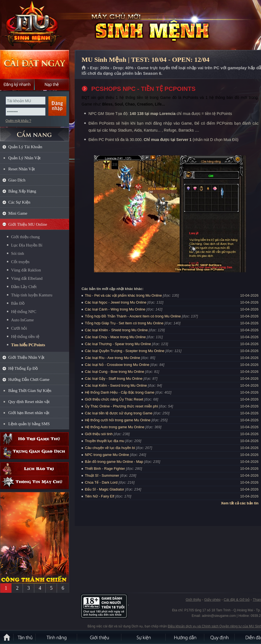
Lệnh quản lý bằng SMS (29, 424)
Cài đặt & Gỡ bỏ (237, 600)
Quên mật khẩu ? (18, 121)
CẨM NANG (35, 132)
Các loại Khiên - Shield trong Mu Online (116, 330)
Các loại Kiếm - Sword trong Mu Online (116, 385)
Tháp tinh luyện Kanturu (32, 295)
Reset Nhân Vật (22, 169)
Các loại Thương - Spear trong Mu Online (118, 344)
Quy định (220, 637)
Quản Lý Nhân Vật (24, 158)
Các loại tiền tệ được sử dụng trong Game (119, 413)
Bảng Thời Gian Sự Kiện (30, 391)
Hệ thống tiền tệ (25, 337)
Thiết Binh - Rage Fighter (105, 469)
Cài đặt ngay (35, 64)
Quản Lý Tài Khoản (25, 147)
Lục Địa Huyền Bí (27, 245)
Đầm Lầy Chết (24, 287)
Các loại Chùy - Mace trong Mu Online (115, 337)
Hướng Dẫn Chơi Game (29, 379)
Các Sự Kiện (19, 202)
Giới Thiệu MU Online (28, 224)
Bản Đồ (18, 303)
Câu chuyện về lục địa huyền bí (110, 448)
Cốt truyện (20, 262)
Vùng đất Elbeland (27, 278)
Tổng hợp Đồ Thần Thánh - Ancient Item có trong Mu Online (133, 316)
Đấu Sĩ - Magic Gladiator (105, 489)
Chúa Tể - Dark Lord (101, 482)
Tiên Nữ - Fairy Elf (100, 496)
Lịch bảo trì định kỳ (35, 469)
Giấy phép (212, 600)
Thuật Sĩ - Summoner (102, 475)
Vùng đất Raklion (26, 270)
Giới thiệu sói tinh (99, 434)
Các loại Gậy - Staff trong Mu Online (114, 379)
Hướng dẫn (185, 637)
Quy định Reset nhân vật (29, 402)
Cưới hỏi (19, 328)
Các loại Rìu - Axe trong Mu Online (113, 358)
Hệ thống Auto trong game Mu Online (115, 427)
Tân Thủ (25, 637)
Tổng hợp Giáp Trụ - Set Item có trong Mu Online (124, 323)
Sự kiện (144, 637)
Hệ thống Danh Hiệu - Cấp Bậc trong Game (120, 392)
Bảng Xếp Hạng (22, 191)
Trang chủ (84, 68)
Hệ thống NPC (24, 312)
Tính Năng (57, 637)
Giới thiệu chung (25, 237)
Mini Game (18, 213)
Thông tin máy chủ (35, 482)
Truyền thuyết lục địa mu (105, 441)
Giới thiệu (193, 600)
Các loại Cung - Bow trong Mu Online (114, 372)
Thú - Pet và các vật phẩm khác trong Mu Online (123, 295)
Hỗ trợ (35, 439)
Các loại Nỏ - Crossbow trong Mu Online (117, 365)
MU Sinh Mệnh (40, 25)
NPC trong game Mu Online (107, 455)
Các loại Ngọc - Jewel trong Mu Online (116, 302)
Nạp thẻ (52, 84)
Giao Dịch (17, 180)
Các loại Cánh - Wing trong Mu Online (115, 309)
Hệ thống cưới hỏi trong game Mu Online (118, 420)
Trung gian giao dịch (35, 452)
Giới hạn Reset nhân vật (29, 413)
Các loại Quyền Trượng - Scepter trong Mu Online (125, 351)
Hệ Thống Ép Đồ (23, 368)
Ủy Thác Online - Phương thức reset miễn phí (122, 406)
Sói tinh (18, 253)
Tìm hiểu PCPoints (28, 345)
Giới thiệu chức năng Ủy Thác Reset (114, 399)
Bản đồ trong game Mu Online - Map (114, 462)
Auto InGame (22, 320)
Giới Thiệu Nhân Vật (26, 357)
